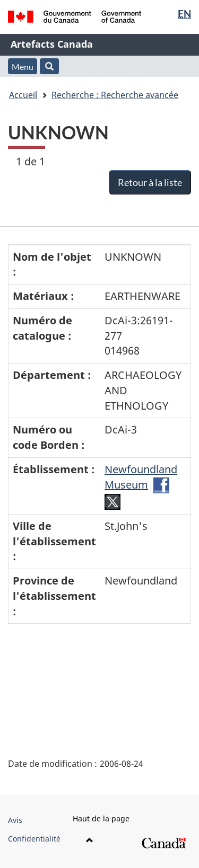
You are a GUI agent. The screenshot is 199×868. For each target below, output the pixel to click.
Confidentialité (34, 839)
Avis (15, 820)
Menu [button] (23, 67)
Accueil (23, 95)
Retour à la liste (150, 182)
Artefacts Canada (52, 44)
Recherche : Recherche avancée (115, 95)
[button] (49, 66)
